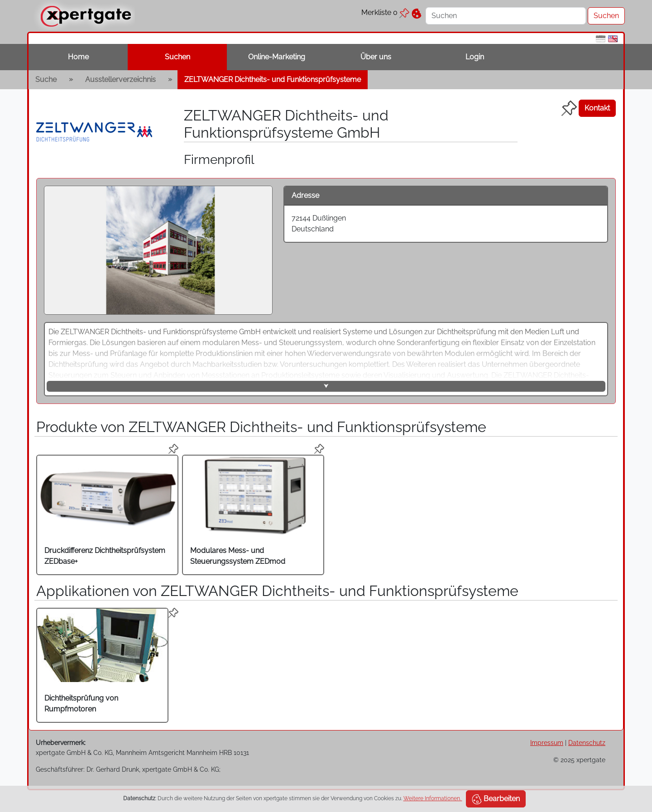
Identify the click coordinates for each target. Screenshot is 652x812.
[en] (613, 38)
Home (78, 57)
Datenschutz (587, 742)
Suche (46, 79)
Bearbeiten (496, 799)
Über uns (376, 57)
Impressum (547, 742)
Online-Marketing (277, 57)
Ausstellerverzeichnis (120, 79)
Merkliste (385, 12)
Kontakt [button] (597, 108)
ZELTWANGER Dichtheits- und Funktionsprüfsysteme (273, 79)
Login (475, 57)
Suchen (177, 57)
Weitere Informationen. (433, 798)
